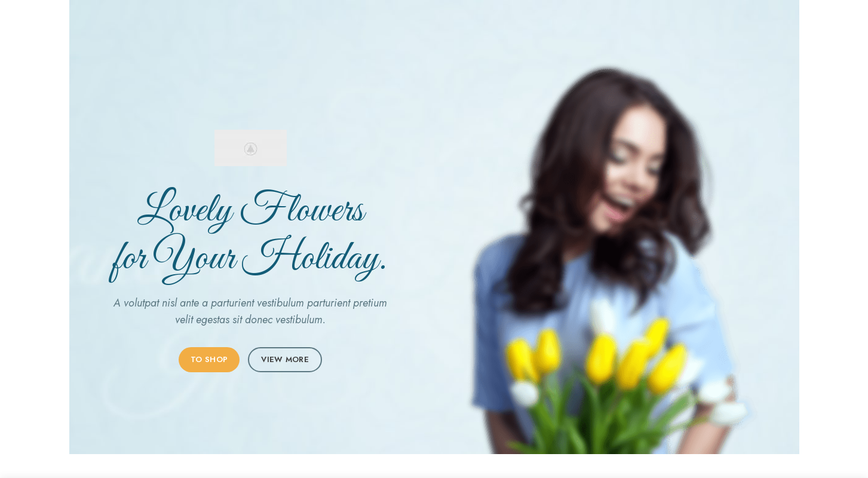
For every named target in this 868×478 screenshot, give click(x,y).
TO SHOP (209, 359)
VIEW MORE (285, 359)
